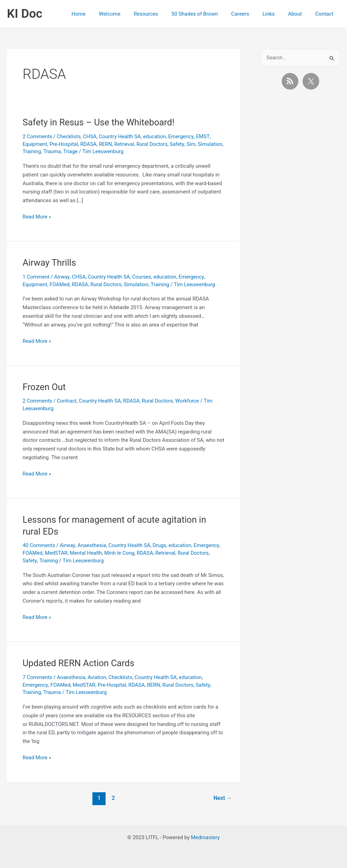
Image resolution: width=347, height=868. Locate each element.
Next (222, 798)
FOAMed (60, 284)
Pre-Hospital (64, 144)
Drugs (160, 545)
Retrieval (125, 144)
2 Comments (38, 137)
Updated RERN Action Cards (79, 663)
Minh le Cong (120, 553)
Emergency (182, 137)
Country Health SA (121, 137)
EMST (204, 137)
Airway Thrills (49, 263)
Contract (67, 401)
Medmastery (205, 837)
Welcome (129, 14)
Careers (250, 14)
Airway (62, 277)
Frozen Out (44, 387)
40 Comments (39, 545)
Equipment (35, 144)
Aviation (98, 677)
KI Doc (25, 14)
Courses (142, 277)
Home (100, 14)
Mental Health (86, 553)
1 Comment (36, 277)
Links (276, 14)
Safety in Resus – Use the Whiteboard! (99, 122)
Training (59, 151)
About (299, 14)
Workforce (188, 401)
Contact (326, 14)
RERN (106, 144)
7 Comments (38, 677)
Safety (178, 144)
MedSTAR (56, 553)
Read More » (37, 217)
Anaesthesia (92, 545)
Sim (192, 144)
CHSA (90, 137)
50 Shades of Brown (208, 14)
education (156, 137)
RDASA (89, 144)
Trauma (79, 151)
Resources (162, 14)
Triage (98, 151)
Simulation (35, 151)
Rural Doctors (153, 144)
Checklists (69, 137)
